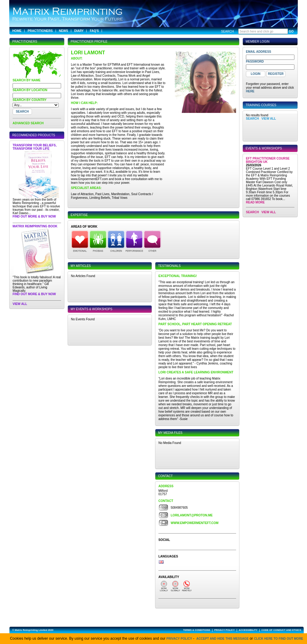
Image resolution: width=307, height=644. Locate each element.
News (64, 31)
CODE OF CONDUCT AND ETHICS (281, 630)
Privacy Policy (179, 639)
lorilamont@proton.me (192, 515)
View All (20, 304)
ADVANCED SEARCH (28, 123)
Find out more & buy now (34, 216)
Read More (255, 202)
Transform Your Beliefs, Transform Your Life (35, 147)
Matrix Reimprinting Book (35, 226)
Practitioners (40, 31)
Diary (79, 31)
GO (291, 31)
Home (17, 31)
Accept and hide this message (223, 639)
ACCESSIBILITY (248, 630)
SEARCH (252, 119)
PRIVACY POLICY (225, 630)
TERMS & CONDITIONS (196, 630)
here (250, 91)
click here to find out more (278, 639)
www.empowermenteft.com (195, 523)
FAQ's (94, 31)
